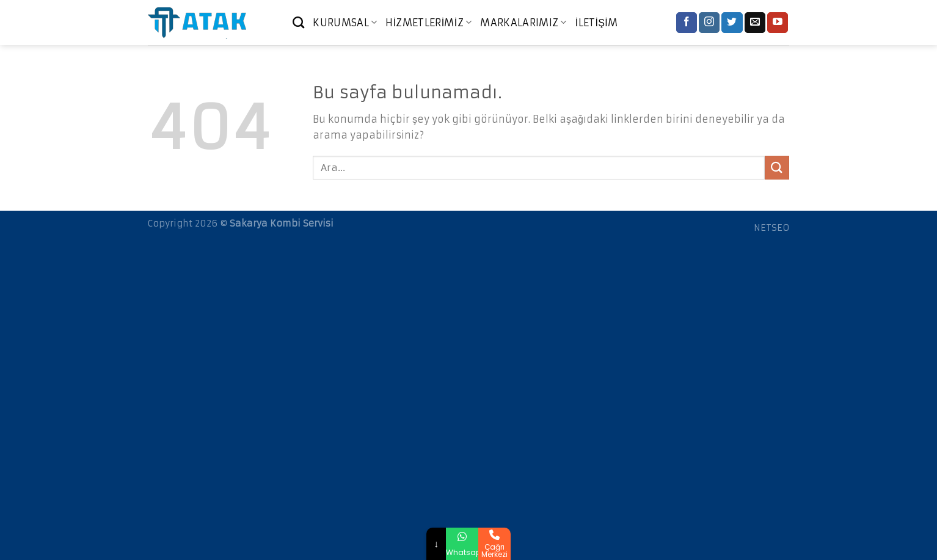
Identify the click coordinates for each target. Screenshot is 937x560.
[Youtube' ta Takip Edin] (778, 23)
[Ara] (298, 22)
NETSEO (771, 228)
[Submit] (777, 168)
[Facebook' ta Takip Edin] (687, 23)
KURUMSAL (345, 23)
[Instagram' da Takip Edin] (709, 23)
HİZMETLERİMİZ (428, 23)
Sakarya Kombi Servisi (282, 224)
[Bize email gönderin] (755, 23)
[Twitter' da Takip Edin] (732, 23)
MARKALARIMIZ (523, 23)
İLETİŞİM (597, 23)
